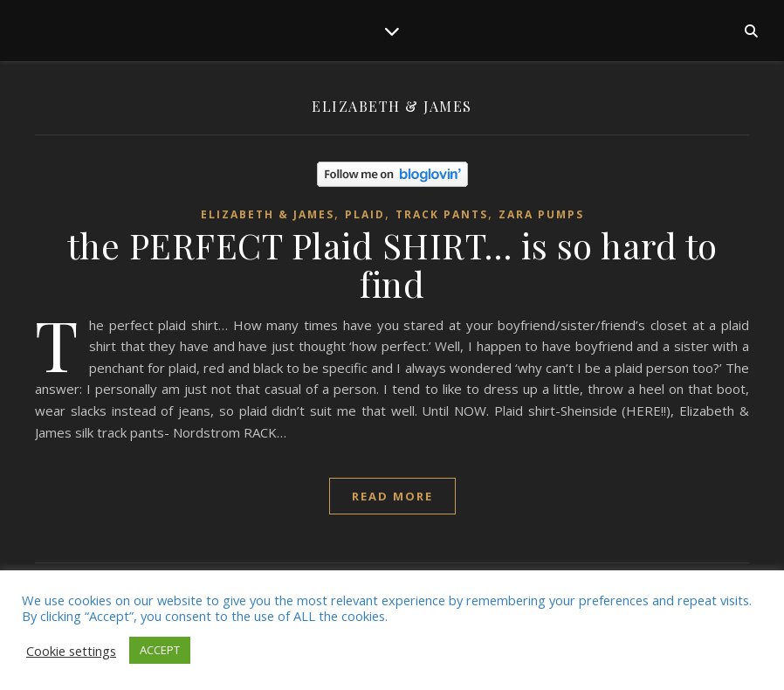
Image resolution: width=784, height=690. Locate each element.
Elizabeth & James (268, 214)
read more (392, 496)
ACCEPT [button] (160, 650)
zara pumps (541, 214)
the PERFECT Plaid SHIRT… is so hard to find (392, 264)
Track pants (442, 214)
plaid (365, 214)
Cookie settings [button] (71, 651)
